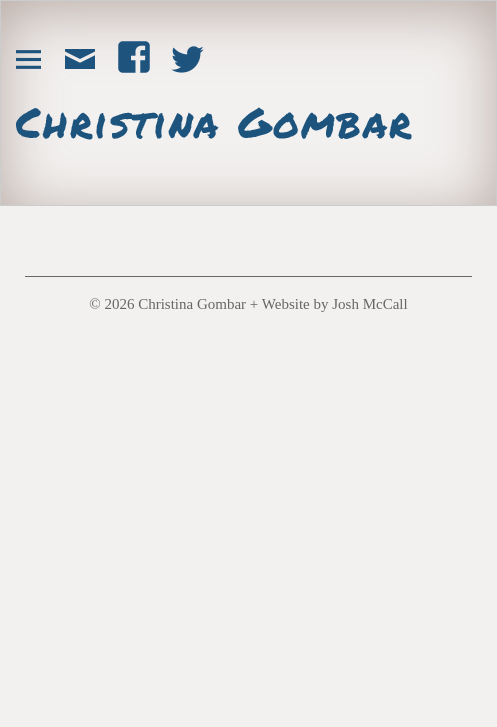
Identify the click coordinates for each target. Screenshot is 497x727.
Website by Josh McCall (335, 304)
